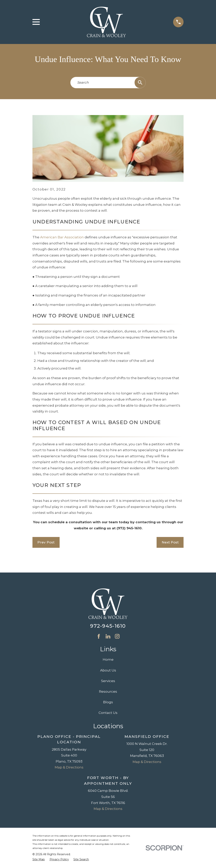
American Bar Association (62, 237)
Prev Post (46, 542)
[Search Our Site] (140, 83)
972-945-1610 (108, 626)
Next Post (170, 542)
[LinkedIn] (108, 636)
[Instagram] (117, 636)
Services (108, 681)
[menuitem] (39, 860)
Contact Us (108, 713)
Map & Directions (69, 767)
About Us (108, 670)
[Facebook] (99, 636)
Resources (108, 691)
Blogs (108, 702)
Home (108, 659)
